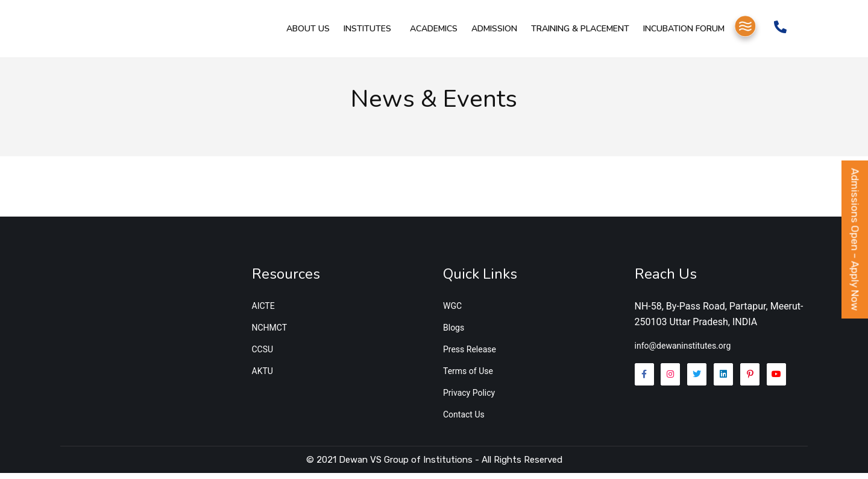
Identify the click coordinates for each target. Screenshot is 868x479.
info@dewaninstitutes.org (683, 352)
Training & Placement (575, 33)
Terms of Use (468, 377)
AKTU (263, 377)
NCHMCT (270, 334)
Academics (434, 33)
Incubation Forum (675, 33)
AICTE (263, 312)
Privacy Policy (469, 399)
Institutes (369, 33)
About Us (312, 33)
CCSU (263, 355)
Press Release (470, 355)
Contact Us (464, 420)
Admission (492, 33)
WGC (452, 312)
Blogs (454, 334)
